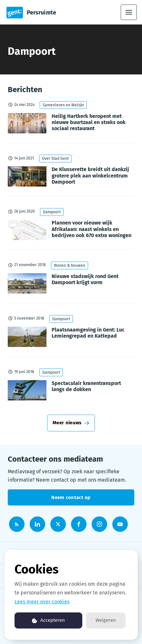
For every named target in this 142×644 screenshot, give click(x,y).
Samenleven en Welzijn (63, 105)
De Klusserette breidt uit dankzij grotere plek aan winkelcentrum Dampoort (90, 175)
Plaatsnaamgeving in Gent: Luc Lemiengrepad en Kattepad (88, 333)
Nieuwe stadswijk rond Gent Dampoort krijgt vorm (85, 279)
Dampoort (52, 212)
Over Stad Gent (55, 159)
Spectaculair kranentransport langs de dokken (86, 386)
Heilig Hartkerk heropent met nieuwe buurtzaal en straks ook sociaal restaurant (89, 122)
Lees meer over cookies (42, 602)
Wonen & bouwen (70, 265)
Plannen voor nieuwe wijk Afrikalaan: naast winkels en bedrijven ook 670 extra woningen (91, 229)
